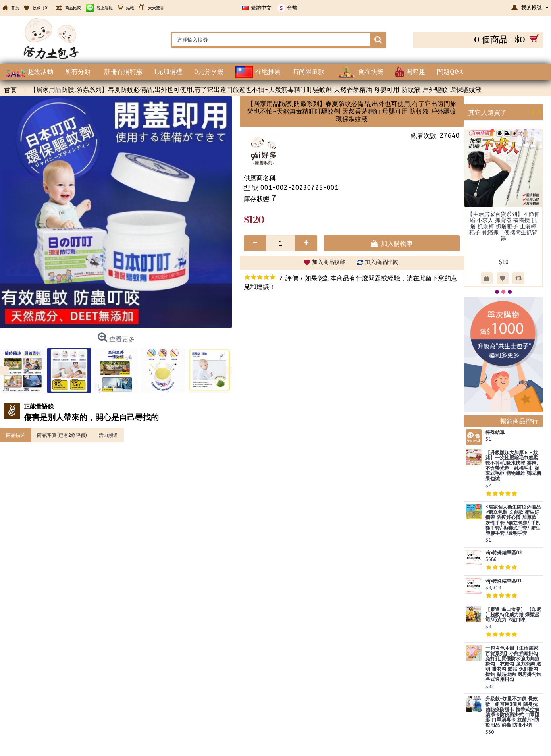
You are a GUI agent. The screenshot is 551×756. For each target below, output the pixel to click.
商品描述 (15, 435)
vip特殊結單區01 (504, 581)
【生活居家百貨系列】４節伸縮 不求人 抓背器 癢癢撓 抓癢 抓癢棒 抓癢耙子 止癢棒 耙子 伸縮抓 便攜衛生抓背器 (503, 227)
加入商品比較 (381, 262)
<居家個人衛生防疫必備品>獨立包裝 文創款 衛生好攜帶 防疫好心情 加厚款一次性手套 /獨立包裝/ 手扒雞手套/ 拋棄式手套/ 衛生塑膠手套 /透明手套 (513, 520)
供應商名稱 (260, 178)
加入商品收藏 (329, 262)
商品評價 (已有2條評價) (62, 435)
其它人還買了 (487, 112)
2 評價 (289, 278)
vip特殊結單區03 (504, 553)
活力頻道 (108, 435)
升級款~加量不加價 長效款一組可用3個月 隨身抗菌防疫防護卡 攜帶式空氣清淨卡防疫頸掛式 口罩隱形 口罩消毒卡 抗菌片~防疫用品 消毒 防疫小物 (512, 712)
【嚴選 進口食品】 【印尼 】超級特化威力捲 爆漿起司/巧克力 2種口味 (513, 615)
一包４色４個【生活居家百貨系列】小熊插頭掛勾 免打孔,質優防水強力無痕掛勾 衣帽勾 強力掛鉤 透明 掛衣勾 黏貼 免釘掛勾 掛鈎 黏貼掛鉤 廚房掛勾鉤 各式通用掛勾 (513, 664)
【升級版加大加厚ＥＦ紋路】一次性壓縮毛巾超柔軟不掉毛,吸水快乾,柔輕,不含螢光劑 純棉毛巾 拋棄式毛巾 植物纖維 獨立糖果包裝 (513, 466)
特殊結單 (495, 433)
